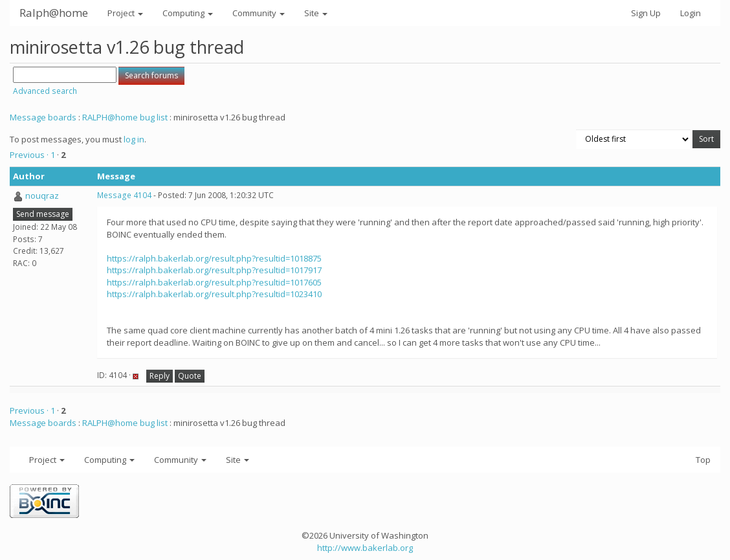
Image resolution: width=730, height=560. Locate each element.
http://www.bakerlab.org (365, 548)
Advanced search (45, 91)
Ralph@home (54, 13)
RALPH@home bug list (125, 117)
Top (703, 460)
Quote (190, 376)
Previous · (30, 155)
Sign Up (646, 13)
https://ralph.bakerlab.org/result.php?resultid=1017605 (214, 282)
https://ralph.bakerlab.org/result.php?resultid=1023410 (214, 294)
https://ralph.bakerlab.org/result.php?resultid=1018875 (214, 258)
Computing (188, 13)
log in (134, 139)
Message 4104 (124, 195)
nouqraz (42, 196)
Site (316, 13)
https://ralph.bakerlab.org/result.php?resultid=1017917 (214, 270)
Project (125, 13)
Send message (43, 214)
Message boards (43, 117)
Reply (160, 376)
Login (691, 13)
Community (259, 13)
